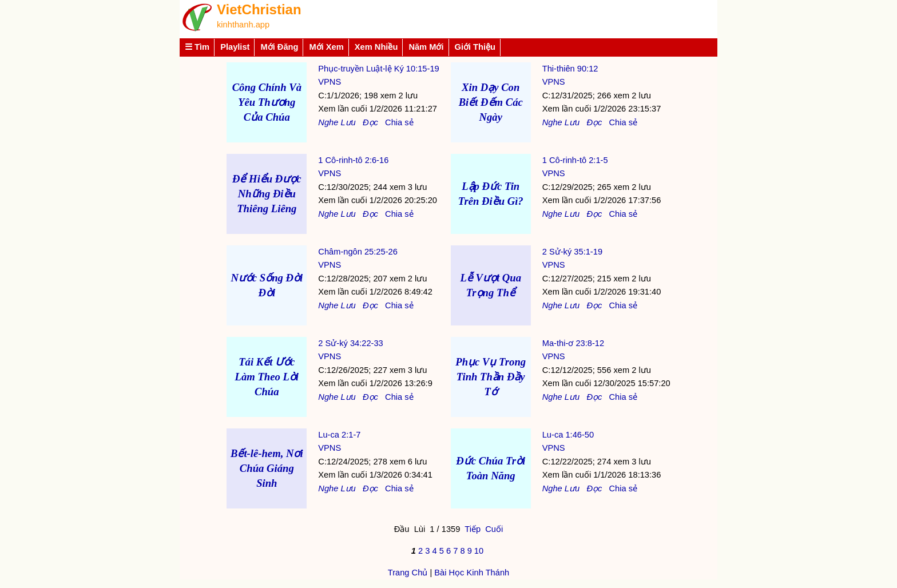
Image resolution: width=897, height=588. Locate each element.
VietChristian (259, 9)
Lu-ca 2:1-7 (339, 435)
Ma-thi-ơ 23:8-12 (573, 343)
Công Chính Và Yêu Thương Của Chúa (267, 102)
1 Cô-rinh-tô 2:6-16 (353, 160)
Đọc (370, 122)
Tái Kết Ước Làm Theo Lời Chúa (267, 377)
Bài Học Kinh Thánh (472, 573)
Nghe (328, 122)
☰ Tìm (197, 47)
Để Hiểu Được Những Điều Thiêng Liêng (267, 194)
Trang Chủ (408, 573)
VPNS (330, 82)
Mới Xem (326, 47)
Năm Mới (426, 47)
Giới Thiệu (475, 47)
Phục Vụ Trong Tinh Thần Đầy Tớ (491, 377)
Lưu (348, 122)
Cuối (494, 529)
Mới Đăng (279, 47)
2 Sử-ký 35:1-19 (572, 252)
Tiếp (473, 529)
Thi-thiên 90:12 (570, 69)
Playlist (235, 47)
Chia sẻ (399, 122)
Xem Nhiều (376, 47)
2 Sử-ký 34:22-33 (350, 343)
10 (479, 551)
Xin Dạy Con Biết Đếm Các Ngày (491, 102)
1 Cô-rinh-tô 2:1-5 (575, 160)
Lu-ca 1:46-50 (568, 435)
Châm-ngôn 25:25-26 (358, 252)
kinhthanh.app (243, 25)
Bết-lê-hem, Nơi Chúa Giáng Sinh (267, 468)
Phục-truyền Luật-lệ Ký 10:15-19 (378, 69)
